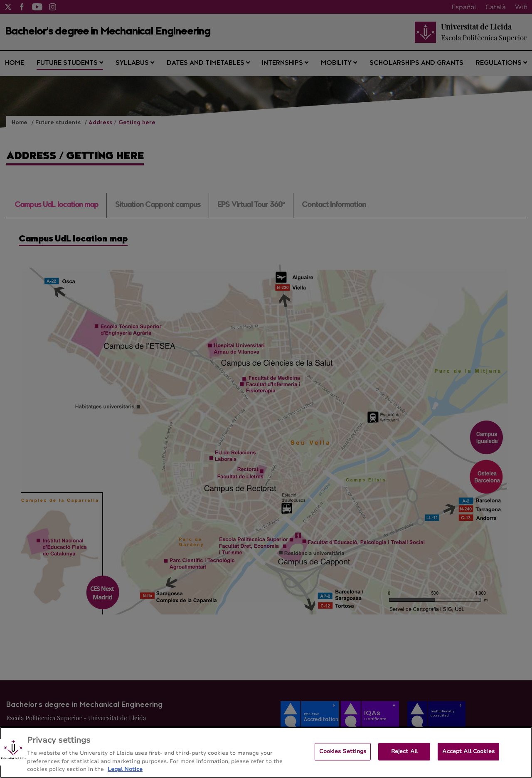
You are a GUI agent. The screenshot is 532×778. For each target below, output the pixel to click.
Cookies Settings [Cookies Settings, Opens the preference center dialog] (343, 751)
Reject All (404, 751)
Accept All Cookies (468, 751)
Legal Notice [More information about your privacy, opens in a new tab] (125, 769)
